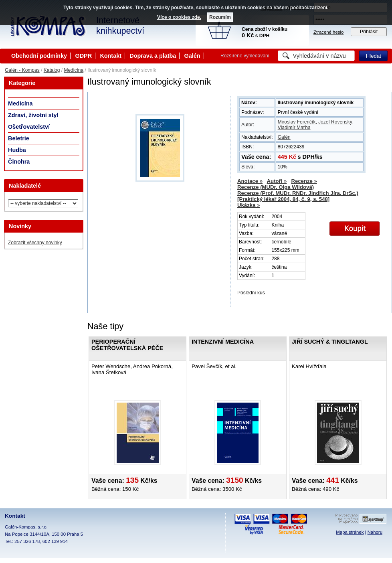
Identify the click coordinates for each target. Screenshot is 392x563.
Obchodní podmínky (39, 56)
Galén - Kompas (22, 70)
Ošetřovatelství (29, 127)
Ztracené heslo (328, 32)
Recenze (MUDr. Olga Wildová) (276, 187)
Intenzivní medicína (223, 342)
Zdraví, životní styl (33, 115)
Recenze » (304, 181)
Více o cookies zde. (179, 17)
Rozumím (220, 17)
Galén (192, 56)
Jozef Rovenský (335, 122)
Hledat (374, 56)
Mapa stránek (350, 532)
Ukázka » (249, 205)
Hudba (17, 150)
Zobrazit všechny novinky (35, 243)
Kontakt (111, 56)
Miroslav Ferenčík (297, 122)
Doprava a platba (153, 56)
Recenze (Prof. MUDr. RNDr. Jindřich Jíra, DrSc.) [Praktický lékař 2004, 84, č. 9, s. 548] (298, 196)
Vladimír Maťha (294, 128)
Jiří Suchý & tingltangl (330, 342)
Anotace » (250, 181)
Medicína (74, 70)
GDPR (83, 56)
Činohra (19, 162)
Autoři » (277, 181)
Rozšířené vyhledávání (245, 56)
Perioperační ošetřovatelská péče (127, 345)
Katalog (52, 70)
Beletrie (19, 138)
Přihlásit (369, 32)
